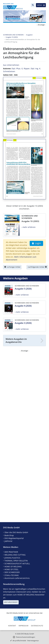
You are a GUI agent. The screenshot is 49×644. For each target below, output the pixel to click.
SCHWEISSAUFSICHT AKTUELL (17, 564)
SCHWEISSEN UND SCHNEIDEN (13, 35)
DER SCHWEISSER (12, 572)
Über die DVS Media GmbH (16, 532)
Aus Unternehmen (11, 65)
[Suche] (33, 5)
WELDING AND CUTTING (15, 555)
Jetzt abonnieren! (11, 602)
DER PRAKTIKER (11, 552)
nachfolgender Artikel (37, 267)
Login (36, 243)
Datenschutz (37, 626)
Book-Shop (9, 535)
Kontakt (12, 626)
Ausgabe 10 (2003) (12, 37)
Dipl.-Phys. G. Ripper (21, 68)
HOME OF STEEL (11, 569)
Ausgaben (29, 35)
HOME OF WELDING (13, 567)
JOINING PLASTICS (12, 558)
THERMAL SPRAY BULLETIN (16, 561)
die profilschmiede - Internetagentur (26, 641)
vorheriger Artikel (12, 267)
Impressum (23, 626)
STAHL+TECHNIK (12, 575)
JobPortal (8, 541)
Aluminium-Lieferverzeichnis (17, 578)
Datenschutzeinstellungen (26, 637)
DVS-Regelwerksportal (14, 538)
